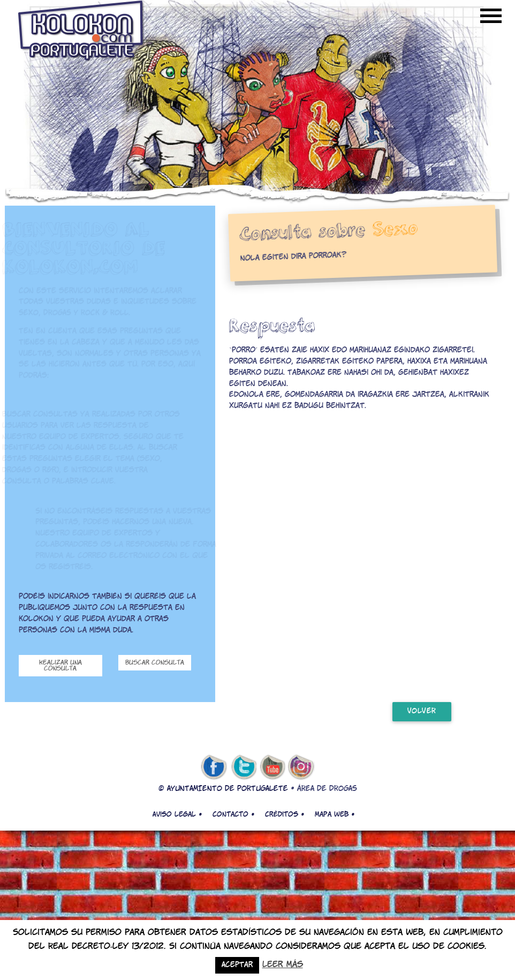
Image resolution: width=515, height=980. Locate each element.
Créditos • (285, 815)
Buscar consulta (155, 663)
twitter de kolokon (243, 767)
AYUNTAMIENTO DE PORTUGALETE (228, 789)
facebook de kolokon (214, 767)
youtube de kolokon (272, 767)
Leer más (283, 965)
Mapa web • (335, 815)
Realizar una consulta (60, 666)
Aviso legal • (177, 815)
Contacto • (233, 815)
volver (422, 711)
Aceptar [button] (237, 965)
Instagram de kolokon (301, 767)
